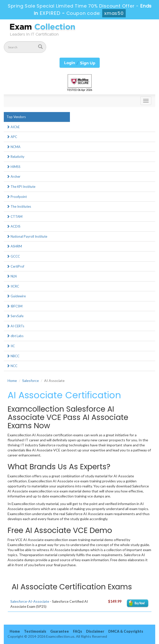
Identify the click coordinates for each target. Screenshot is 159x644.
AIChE (13, 127)
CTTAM (15, 217)
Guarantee (60, 631)
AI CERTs (15, 326)
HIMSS (14, 167)
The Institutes (19, 206)
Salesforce (31, 381)
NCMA (14, 147)
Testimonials (35, 631)
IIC (11, 346)
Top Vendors (16, 117)
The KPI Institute (21, 187)
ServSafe (15, 316)
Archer (14, 176)
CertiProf (15, 266)
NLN (12, 276)
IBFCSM (15, 306)
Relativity (16, 157)
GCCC (13, 256)
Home (12, 381)
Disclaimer (95, 631)
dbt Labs (15, 336)
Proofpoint (17, 197)
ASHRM (14, 246)
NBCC (13, 356)
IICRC (13, 286)
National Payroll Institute (27, 236)
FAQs (77, 631)
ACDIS (14, 226)
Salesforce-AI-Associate (30, 601)
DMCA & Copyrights (126, 631)
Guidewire (16, 296)
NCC (12, 366)
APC (12, 137)
